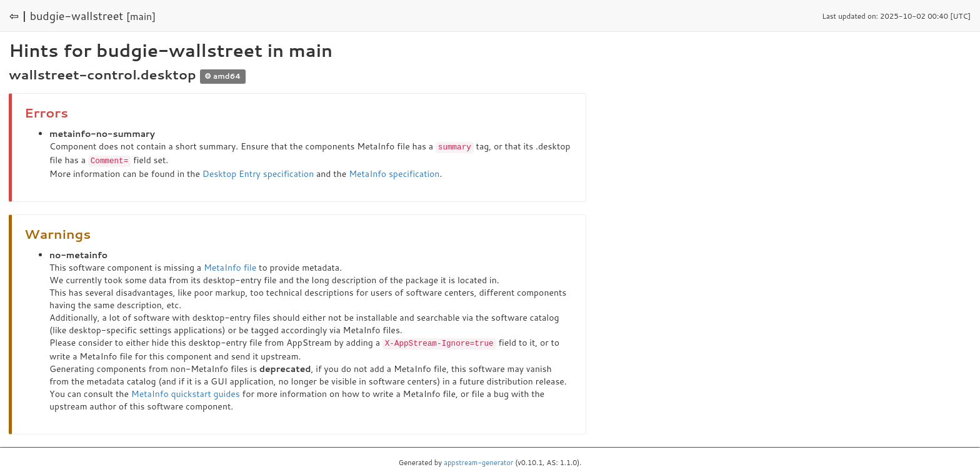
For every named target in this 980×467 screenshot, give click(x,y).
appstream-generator (478, 461)
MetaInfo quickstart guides (186, 392)
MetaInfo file (230, 266)
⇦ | (18, 16)
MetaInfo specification (394, 173)
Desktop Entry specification (258, 173)
